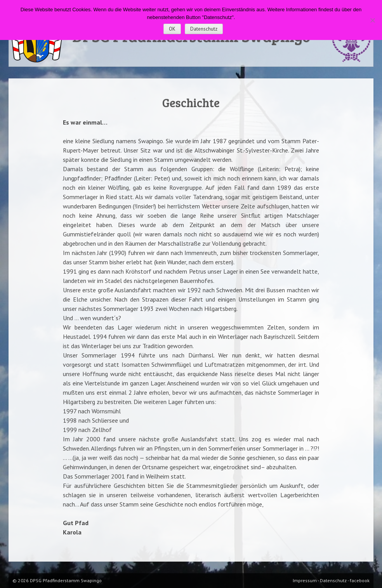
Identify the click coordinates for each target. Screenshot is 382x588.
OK (172, 29)
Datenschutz (204, 29)
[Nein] (372, 20)
